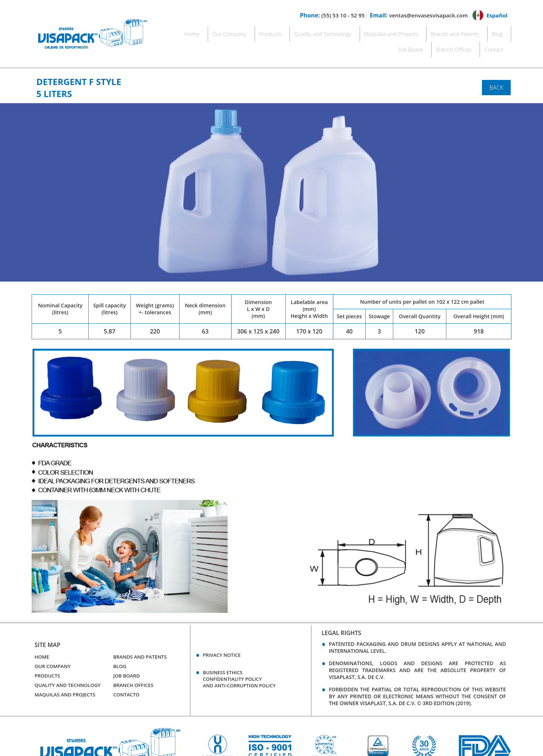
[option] (218, 726)
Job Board (437, 31)
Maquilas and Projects (328, 31)
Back (496, 67)
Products (226, 31)
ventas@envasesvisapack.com (424, 15)
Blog (415, 31)
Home (166, 31)
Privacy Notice (224, 634)
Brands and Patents (382, 31)
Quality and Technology (269, 31)
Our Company (194, 31)
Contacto (127, 674)
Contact (500, 31)
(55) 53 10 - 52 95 (335, 15)
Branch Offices (470, 31)
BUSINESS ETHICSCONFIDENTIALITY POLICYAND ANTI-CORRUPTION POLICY (245, 659)
